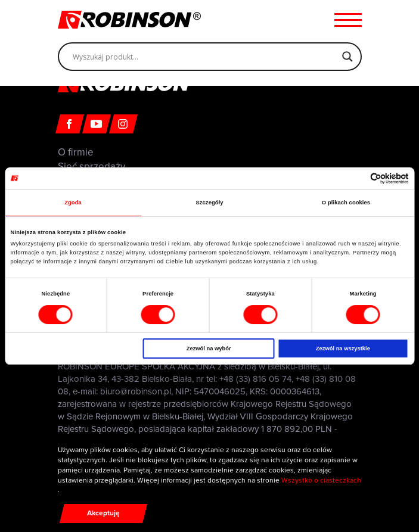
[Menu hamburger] (348, 20)
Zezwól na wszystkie (343, 349)
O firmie (76, 152)
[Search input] (204, 57)
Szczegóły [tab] (209, 203)
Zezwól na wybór (209, 349)
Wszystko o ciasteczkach (321, 480)
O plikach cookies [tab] (346, 203)
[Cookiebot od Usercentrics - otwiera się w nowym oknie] (357, 178)
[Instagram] (123, 124)
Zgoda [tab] (73, 203)
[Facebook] (70, 124)
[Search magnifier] (347, 57)
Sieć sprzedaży (91, 167)
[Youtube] (97, 124)
